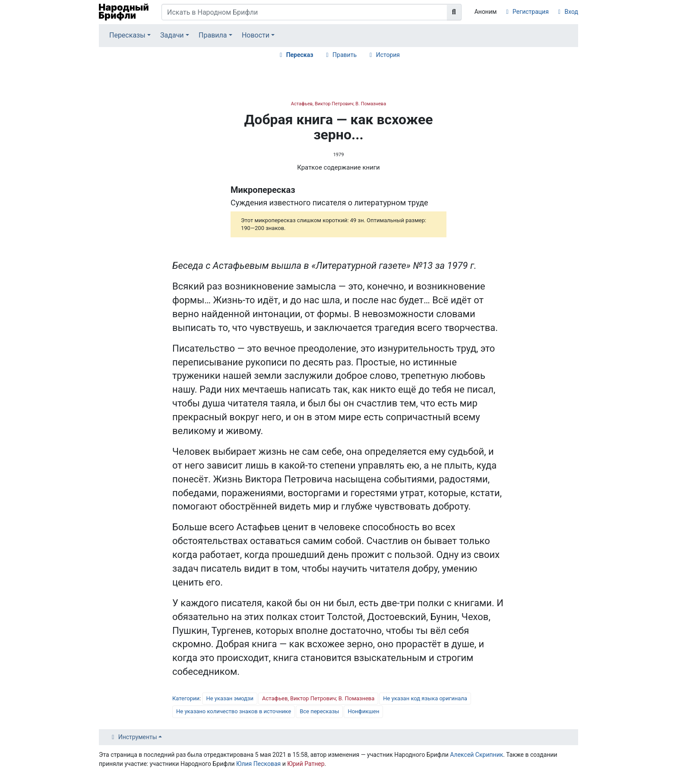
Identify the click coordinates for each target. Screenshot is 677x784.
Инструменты (138, 737)
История (388, 55)
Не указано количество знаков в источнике (234, 711)
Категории (186, 698)
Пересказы (127, 35)
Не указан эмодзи (230, 698)
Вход (571, 12)
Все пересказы (319, 711)
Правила (213, 35)
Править (345, 55)
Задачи (172, 35)
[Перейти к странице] (454, 12)
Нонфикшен (363, 711)
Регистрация (531, 12)
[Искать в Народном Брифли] (304, 12)
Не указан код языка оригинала (425, 698)
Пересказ (300, 55)
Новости (256, 35)
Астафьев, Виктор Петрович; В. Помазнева (338, 104)
